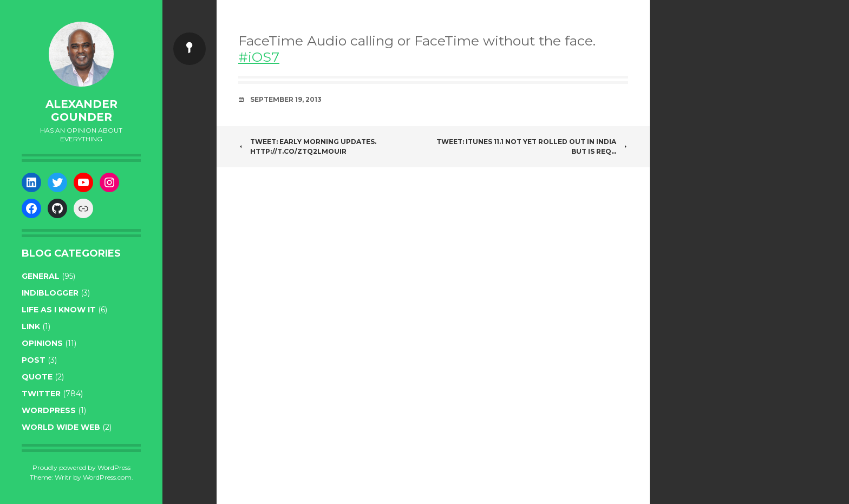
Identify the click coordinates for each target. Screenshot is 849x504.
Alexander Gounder (81, 110)
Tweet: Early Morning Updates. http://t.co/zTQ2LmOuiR (307, 146)
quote (37, 377)
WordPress (49, 410)
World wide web (61, 427)
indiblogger (50, 293)
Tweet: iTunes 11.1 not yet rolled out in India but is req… (532, 146)
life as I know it (59, 310)
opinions (42, 343)
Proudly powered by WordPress (81, 467)
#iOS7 (259, 57)
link (31, 326)
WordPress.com (107, 477)
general (41, 276)
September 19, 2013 (286, 99)
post (34, 360)
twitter (41, 394)
